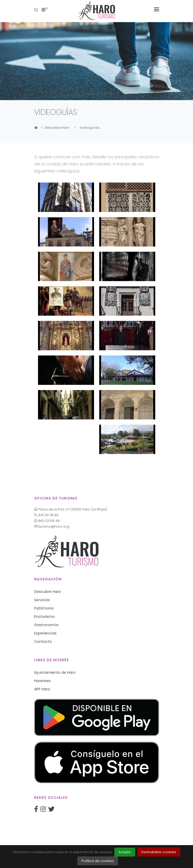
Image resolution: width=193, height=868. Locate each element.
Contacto (43, 642)
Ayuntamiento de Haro (55, 672)
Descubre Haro (57, 128)
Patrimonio (44, 608)
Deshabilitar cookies (159, 852)
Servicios (42, 600)
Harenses (42, 681)
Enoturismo (44, 617)
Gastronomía (46, 625)
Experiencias (45, 633)
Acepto (125, 852)
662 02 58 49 (47, 521)
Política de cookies (98, 861)
